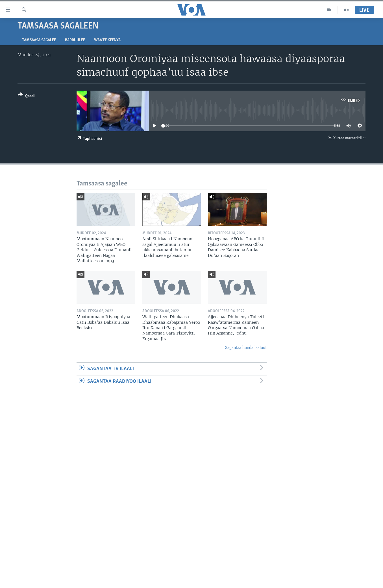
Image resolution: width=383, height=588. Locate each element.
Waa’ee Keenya (107, 40)
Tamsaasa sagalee (39, 40)
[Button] (26, 96)
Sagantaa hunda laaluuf (246, 348)
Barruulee (75, 40)
